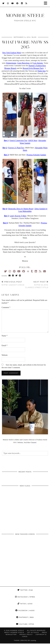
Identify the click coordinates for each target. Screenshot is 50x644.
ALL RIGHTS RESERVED (36, 630)
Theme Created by (25, 640)
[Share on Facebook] (13, 276)
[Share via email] (10, 276)
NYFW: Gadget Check (13, 283)
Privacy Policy (26, 634)
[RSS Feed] (26, 3)
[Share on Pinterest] (20, 276)
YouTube (25, 624)
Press (44, 632)
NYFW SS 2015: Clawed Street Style (37, 285)
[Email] (45, 271)
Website (5, 355)
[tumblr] (32, 271)
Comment (6, 307)
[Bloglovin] (28, 271)
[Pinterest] (14, 271)
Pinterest (25, 617)
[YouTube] (13, 3)
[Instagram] (8, 3)
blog (34, 37)
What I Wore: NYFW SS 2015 (25, 45)
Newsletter (11, 634)
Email (5, 346)
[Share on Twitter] (17, 276)
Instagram (25, 597)
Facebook (25, 610)
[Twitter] (3, 3)
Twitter (25, 590)
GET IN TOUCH (33, 632)
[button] (46, 3)
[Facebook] (17, 3)
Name (5, 336)
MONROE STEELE (25, 15)
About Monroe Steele (14, 632)
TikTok (25, 604)
